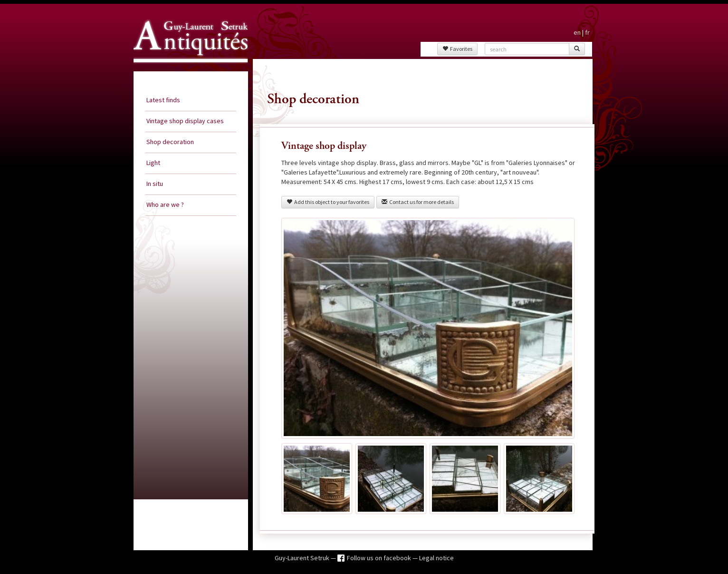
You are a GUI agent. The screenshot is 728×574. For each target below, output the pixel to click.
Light (153, 163)
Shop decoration (170, 142)
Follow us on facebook (380, 558)
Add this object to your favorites (328, 202)
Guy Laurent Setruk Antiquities (188, 71)
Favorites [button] (457, 49)
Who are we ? (165, 204)
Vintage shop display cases (185, 121)
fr (587, 32)
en (577, 32)
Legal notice (436, 558)
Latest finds (163, 100)
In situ (155, 184)
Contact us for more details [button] (418, 202)
